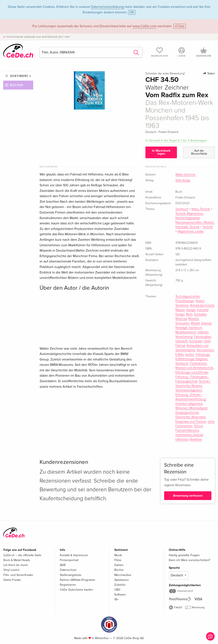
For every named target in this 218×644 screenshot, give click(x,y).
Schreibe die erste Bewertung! (165, 74)
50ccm (198, 426)
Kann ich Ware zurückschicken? (189, 560)
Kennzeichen (205, 350)
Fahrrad (180, 346)
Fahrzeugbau (203, 337)
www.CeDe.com (144, 26)
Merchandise (123, 575)
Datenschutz (68, 570)
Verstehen (182, 305)
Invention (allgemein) (189, 404)
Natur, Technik (201, 209)
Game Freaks (12, 580)
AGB (63, 565)
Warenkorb (204, 52)
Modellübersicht (186, 332)
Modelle (194, 319)
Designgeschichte (187, 413)
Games (119, 565)
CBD (117, 590)
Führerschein (198, 363)
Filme (118, 560)
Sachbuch (182, 209)
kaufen (190, 355)
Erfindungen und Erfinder (192, 372)
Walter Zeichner (186, 175)
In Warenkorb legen (161, 152)
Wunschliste (160, 52)
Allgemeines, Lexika (191, 231)
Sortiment (19, 76)
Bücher (17, 85)
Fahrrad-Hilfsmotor (187, 430)
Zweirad (206, 323)
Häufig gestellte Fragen (184, 555)
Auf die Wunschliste (199, 152)
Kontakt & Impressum (74, 555)
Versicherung (184, 337)
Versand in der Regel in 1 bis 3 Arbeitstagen (178, 140)
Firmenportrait (69, 560)
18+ (116, 599)
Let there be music (16, 565)
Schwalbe (200, 314)
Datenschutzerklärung (108, 7)
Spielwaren (122, 580)
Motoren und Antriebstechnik (194, 368)
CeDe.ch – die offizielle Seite (22, 555)
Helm (207, 341)
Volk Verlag (183, 180)
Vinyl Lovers (11, 570)
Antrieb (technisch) (202, 305)
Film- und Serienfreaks (18, 575)
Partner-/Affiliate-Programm (77, 580)
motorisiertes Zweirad (189, 435)
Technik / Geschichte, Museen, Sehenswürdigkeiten (193, 386)
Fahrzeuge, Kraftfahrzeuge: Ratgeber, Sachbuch (193, 359)
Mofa (189, 314)
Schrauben (182, 323)
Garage (191, 310)
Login (182, 52)
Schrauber (196, 341)
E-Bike (180, 355)
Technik (208, 227)
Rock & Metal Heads (17, 560)
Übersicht (182, 341)
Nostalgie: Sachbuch (189, 328)
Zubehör (120, 585)
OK (132, 12)
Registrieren (68, 585)
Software (120, 595)
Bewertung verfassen (188, 496)
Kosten (200, 301)
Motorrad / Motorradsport (191, 408)
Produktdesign (185, 301)
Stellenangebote (71, 575)
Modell (195, 323)
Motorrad (181, 319)
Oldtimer (203, 332)
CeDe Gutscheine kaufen (76, 590)
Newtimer (196, 439)
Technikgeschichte (188, 296)
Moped (180, 310)
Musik (118, 555)
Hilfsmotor (182, 439)
